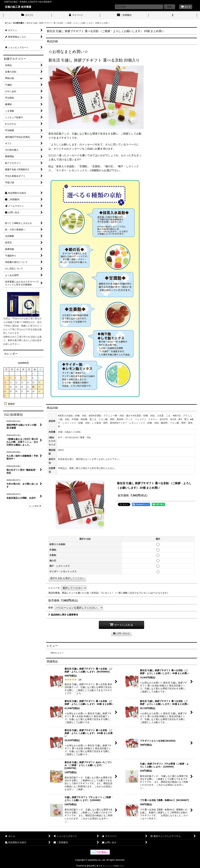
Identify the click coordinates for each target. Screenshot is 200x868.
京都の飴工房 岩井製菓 (18, 7)
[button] (173, 15)
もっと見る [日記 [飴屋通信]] (35, 506)
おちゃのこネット (95, 866)
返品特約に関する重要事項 (63, 615)
